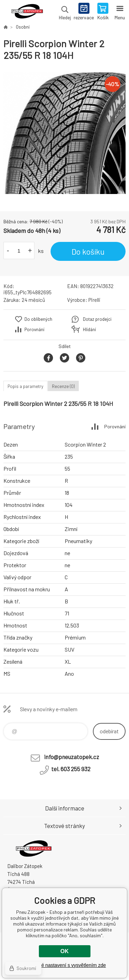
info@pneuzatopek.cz (72, 757)
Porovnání (34, 329)
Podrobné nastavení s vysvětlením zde (64, 965)
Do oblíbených (38, 319)
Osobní (23, 27)
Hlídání (89, 329)
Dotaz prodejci (97, 319)
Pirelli (94, 300)
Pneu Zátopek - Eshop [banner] (27, 12)
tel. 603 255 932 (71, 769)
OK (65, 951)
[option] (64, 133)
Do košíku (88, 252)
